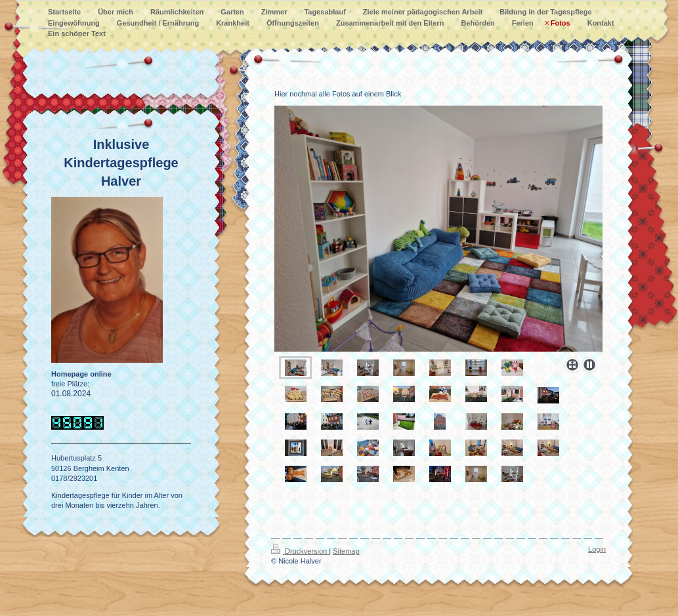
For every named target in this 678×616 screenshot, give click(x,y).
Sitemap (346, 551)
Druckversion (300, 551)
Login (597, 549)
